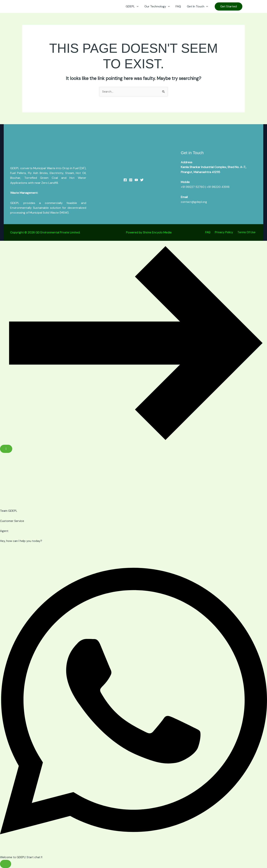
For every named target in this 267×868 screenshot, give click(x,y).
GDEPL (132, 6)
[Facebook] (125, 180)
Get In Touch (197, 6)
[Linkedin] (259, 7)
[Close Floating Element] (6, 449)
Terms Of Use (248, 232)
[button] (137, 6)
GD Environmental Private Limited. (58, 232)
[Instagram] (253, 7)
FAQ (178, 6)
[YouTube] (248, 7)
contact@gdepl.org (194, 202)
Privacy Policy (227, 232)
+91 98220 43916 (219, 187)
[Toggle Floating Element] (6, 864)
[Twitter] (142, 180)
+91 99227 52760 (193, 187)
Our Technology (157, 6)
